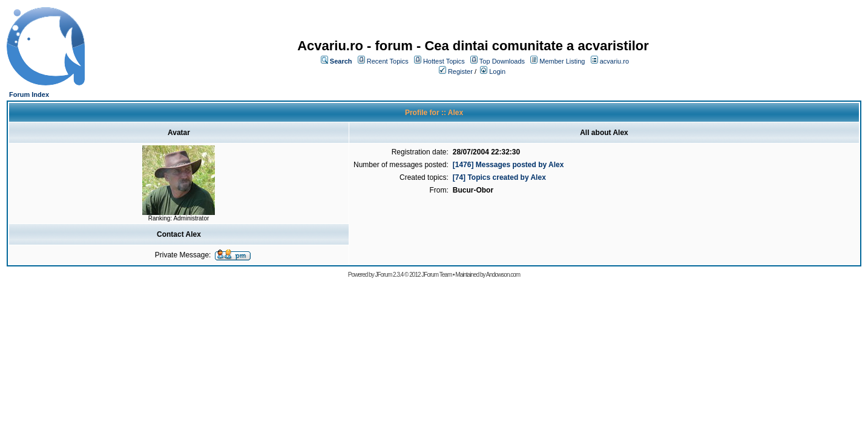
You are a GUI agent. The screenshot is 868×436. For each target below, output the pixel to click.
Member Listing (562, 61)
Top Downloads (502, 61)
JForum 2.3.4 (389, 275)
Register (460, 71)
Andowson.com (503, 275)
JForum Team (436, 275)
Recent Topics (388, 61)
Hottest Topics (444, 61)
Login (497, 71)
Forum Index (29, 94)
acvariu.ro (614, 61)
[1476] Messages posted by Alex (508, 165)
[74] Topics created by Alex (499, 177)
